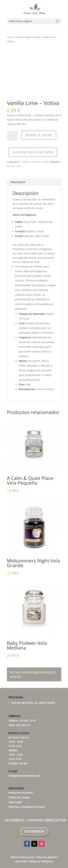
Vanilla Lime (14, 166)
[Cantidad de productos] (12, 136)
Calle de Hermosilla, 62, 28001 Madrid (33, 703)
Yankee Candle (23, 37)
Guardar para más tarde (33, 152)
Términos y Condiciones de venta (27, 807)
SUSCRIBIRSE (34, 831)
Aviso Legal (15, 802)
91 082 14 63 (28, 721)
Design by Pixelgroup (41, 861)
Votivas (36, 37)
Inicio (10, 37)
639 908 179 (23, 725)
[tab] (34, 182)
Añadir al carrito (39, 135)
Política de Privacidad (21, 793)
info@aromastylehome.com (24, 776)
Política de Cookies (19, 797)
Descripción (18, 182)
